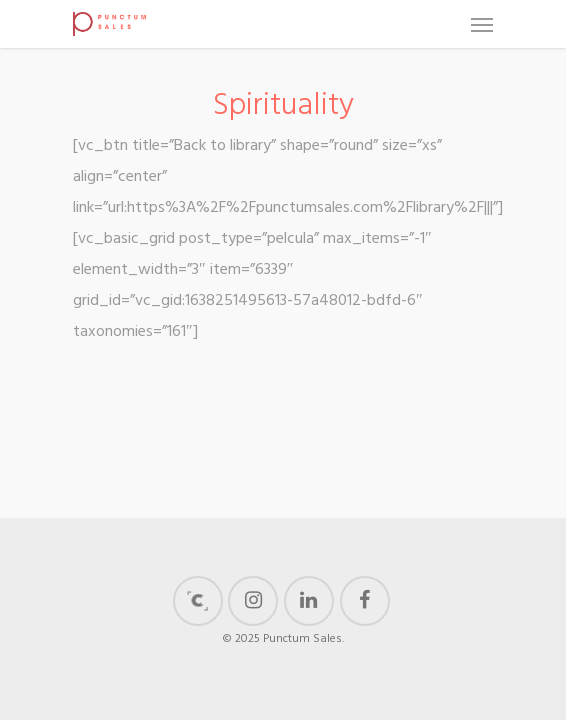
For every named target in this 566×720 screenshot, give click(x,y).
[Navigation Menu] (482, 24)
